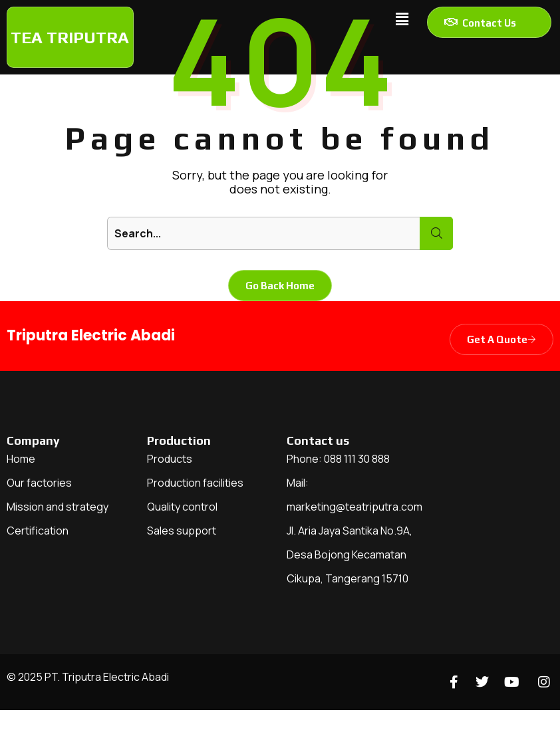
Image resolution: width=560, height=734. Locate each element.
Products (170, 459)
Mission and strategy (58, 507)
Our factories (39, 483)
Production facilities (195, 483)
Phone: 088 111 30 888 (338, 459)
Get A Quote (501, 339)
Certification (38, 531)
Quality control (182, 507)
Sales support (182, 531)
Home (21, 459)
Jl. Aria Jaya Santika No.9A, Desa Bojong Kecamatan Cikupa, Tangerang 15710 (350, 554)
